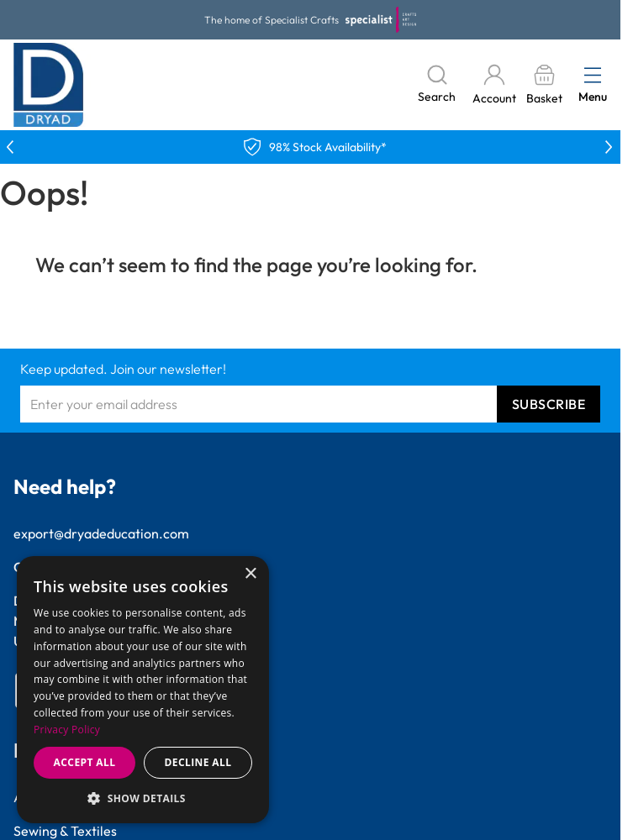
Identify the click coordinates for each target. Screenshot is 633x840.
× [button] (250, 574)
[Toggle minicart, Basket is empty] (544, 85)
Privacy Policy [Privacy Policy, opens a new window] (67, 730)
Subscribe (549, 404)
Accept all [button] (85, 762)
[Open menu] (593, 75)
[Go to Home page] (49, 85)
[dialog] (143, 690)
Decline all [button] (198, 762)
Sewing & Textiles (65, 831)
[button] (143, 798)
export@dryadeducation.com (101, 533)
